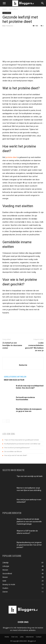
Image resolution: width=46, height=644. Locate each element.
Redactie (10, 26)
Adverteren (30, 637)
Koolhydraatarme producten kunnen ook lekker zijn (22, 444)
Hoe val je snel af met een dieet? (16, 455)
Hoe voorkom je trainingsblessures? (17, 448)
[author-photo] (23, 361)
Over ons (14, 637)
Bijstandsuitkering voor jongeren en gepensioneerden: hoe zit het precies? (29, 545)
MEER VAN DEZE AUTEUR (14, 380)
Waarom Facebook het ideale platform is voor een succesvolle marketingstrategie (29, 522)
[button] (4, 3)
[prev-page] (4, 421)
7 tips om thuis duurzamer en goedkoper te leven (22, 440)
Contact (39, 637)
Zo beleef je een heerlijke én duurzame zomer (12, 345)
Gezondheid (13, 9)
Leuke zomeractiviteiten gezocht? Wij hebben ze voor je (34, 347)
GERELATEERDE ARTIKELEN (15, 377)
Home (5, 9)
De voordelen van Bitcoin (13, 452)
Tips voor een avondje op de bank (30, 476)
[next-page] (8, 421)
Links (22, 637)
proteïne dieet (11, 157)
